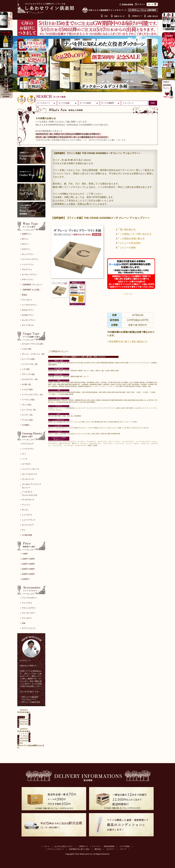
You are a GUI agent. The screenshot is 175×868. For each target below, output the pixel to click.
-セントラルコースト (30, 474)
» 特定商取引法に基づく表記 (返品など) (127, 342)
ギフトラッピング (29, 628)
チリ (23, 530)
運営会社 (98, 849)
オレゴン (25, 510)
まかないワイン (28, 310)
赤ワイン (25, 239)
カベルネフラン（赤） (30, 379)
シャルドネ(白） (28, 389)
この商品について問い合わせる (136, 234)
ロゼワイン (26, 249)
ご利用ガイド (83, 846)
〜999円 (25, 554)
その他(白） (26, 425)
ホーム (47, 846)
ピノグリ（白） (28, 415)
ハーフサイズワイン (29, 305)
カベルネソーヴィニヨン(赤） (33, 344)
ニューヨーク (27, 515)
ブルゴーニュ (27, 269)
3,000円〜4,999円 (28, 569)
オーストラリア (28, 525)
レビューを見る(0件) (130, 243)
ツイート (128, 294)
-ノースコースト (28, 449)
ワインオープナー (29, 613)
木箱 (23, 623)
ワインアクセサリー (29, 598)
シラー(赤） (26, 369)
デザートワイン (28, 280)
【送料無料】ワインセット (32, 285)
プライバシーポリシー (56, 849)
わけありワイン (28, 315)
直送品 (24, 295)
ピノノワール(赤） (29, 359)
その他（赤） (27, 384)
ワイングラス (27, 603)
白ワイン (25, 244)
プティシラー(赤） (29, 374)
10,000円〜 (26, 579)
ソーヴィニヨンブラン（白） (33, 395)
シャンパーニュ (28, 264)
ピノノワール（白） (29, 410)
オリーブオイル (28, 325)
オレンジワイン (28, 254)
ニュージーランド (29, 520)
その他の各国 (27, 535)
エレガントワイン (29, 320)
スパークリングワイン (30, 259)
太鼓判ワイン (27, 234)
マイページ (96, 846)
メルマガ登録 (124, 846)
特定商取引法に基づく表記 (79, 849)
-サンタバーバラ (28, 479)
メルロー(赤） (27, 349)
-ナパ (24, 454)
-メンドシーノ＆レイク (30, 469)
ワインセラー (27, 618)
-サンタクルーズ (28, 500)
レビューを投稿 (128, 248)
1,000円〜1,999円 (28, 559)
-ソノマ (25, 459)
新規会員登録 (109, 846)
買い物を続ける (128, 230)
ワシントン (26, 505)
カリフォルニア (28, 444)
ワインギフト (27, 300)
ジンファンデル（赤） (30, 364)
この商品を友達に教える (132, 239)
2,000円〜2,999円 (28, 564)
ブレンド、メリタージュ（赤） (34, 354)
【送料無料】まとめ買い (31, 290)
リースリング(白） (29, 400)
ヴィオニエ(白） (28, 420)
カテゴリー (110, 849)
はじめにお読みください (64, 846)
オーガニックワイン (29, 274)
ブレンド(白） (27, 405)
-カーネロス (26, 464)
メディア (123, 849)
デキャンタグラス (29, 608)
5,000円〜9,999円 (28, 574)
